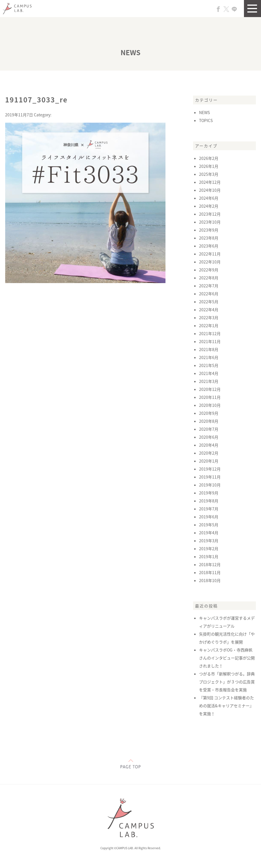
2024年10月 (210, 190)
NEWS (204, 112)
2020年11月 (210, 397)
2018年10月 (210, 580)
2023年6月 (209, 246)
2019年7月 (209, 509)
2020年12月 (210, 389)
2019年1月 (209, 556)
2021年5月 (209, 365)
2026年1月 (209, 166)
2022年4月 (209, 310)
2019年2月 (209, 549)
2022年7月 (209, 286)
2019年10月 (210, 485)
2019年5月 (209, 525)
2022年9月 (209, 270)
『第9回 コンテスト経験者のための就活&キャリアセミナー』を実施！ (226, 706)
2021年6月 (209, 357)
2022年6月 (209, 294)
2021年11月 (210, 341)
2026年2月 (209, 158)
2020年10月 (210, 405)
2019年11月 (210, 477)
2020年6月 (209, 437)
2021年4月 (209, 373)
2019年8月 (209, 501)
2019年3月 (209, 541)
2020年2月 (209, 453)
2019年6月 (209, 517)
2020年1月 (209, 461)
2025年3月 (209, 174)
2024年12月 (210, 182)
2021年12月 (210, 333)
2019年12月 (210, 469)
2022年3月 (209, 317)
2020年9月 (209, 413)
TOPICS (206, 120)
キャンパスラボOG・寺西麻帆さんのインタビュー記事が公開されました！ (227, 658)
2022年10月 (210, 262)
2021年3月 (209, 381)
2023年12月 (210, 214)
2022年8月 (209, 278)
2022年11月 (210, 254)
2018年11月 (210, 572)
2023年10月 (210, 222)
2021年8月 (209, 349)
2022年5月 (209, 302)
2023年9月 (209, 230)
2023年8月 (209, 238)
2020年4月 (209, 445)
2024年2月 (209, 206)
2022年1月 (209, 325)
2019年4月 (209, 533)
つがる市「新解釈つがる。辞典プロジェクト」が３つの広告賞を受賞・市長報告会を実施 (227, 682)
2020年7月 (209, 429)
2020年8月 (209, 421)
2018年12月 (210, 564)
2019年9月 (209, 493)
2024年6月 (209, 198)
